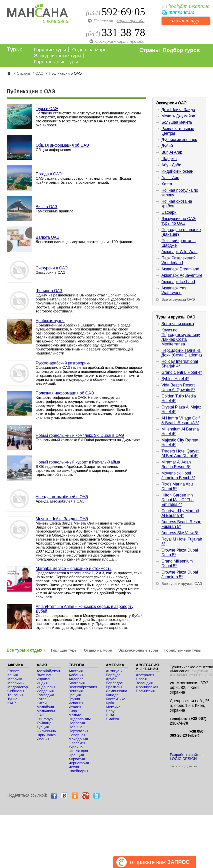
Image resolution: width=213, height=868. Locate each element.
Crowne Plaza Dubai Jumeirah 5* (179, 575)
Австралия (145, 675)
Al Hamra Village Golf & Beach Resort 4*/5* (180, 420)
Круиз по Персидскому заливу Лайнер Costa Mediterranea (180, 337)
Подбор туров (181, 50)
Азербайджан (48, 671)
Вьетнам (44, 675)
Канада (112, 695)
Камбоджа (45, 695)
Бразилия (114, 687)
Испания (76, 703)
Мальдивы (46, 711)
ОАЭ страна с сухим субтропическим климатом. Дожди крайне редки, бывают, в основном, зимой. (83, 180)
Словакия (77, 743)
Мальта (75, 715)
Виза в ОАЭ (46, 207)
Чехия (74, 767)
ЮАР (12, 703)
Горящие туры (50, 50)
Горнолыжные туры (56, 62)
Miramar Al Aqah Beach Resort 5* (176, 465)
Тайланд (44, 723)
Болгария (77, 683)
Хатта (167, 184)
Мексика (113, 707)
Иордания (45, 691)
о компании (56, 21)
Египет (13, 671)
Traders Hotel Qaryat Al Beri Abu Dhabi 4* (180, 454)
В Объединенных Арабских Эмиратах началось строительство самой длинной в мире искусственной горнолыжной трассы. (81, 471)
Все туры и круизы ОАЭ (182, 584)
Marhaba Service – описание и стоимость (73, 569)
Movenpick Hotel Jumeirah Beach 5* (178, 476)
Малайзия (45, 707)
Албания (76, 675)
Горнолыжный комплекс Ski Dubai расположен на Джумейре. (88, 440)
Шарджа (169, 159)
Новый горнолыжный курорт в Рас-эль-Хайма (78, 462)
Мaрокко (15, 679)
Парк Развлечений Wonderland (178, 260)
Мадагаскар (18, 687)
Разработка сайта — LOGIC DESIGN (188, 757)
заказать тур (184, 21)
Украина (76, 747)
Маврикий (16, 683)
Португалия (79, 731)
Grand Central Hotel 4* (181, 372)
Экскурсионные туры (58, 56)
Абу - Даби (171, 165)
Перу (110, 711)
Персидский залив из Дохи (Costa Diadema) (182, 353)
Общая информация (53, 150)
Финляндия (78, 751)
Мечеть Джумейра (178, 116)
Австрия (76, 671)
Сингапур (45, 719)
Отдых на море (89, 50)
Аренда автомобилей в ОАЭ (62, 497)
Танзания (15, 695)
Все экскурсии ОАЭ (178, 299)
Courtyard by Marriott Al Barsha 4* (180, 513)
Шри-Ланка (46, 735)
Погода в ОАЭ (49, 174)
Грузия (74, 699)
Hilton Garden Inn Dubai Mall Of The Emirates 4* (177, 500)
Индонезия (46, 687)
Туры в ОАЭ (47, 109)
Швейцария (79, 771)
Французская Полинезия (147, 689)
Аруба (111, 679)
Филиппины (47, 731)
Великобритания (83, 687)
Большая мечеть (177, 122)
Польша (76, 727)
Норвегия (77, 723)
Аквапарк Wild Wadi (179, 252)
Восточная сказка (178, 324)
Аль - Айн (170, 178)
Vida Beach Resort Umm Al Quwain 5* (178, 387)
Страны (149, 50)
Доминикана (117, 691)
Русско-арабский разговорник (63, 363)
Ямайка (113, 719)
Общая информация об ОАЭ (62, 145)
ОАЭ (39, 73)
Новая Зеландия (144, 681)
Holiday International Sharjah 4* (179, 364)
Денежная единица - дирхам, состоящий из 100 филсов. (84, 242)
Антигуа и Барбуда (114, 673)
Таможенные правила (54, 211)
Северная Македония (78, 737)
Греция (75, 695)
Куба (110, 703)
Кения (12, 675)
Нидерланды (80, 719)
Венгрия (76, 691)
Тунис (12, 699)
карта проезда (130, 21)
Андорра (76, 679)
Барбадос (114, 683)
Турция (43, 727)
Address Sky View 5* (180, 533)
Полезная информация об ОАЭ (65, 393)
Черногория (79, 763)
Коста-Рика (116, 699)
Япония (43, 739)
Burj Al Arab (172, 152)
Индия (42, 683)
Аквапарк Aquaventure (182, 275)
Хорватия (77, 759)
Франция (76, 755)
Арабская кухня (50, 321)
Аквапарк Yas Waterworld (174, 290)
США (110, 715)
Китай (42, 703)
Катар (42, 699)
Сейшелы (16, 691)
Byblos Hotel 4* (175, 379)
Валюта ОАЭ (47, 237)
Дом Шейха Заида (178, 110)
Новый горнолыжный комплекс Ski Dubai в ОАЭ (80, 436)
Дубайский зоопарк (179, 140)
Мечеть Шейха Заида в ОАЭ (62, 519)
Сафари (169, 212)
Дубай (167, 146)
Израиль (44, 679)
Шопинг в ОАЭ (49, 291)
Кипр (73, 711)
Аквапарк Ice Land (178, 282)
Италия (75, 707)
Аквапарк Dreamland (180, 269)
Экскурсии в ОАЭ (52, 268)
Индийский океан (177, 171)
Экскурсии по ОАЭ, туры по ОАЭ (179, 221)
